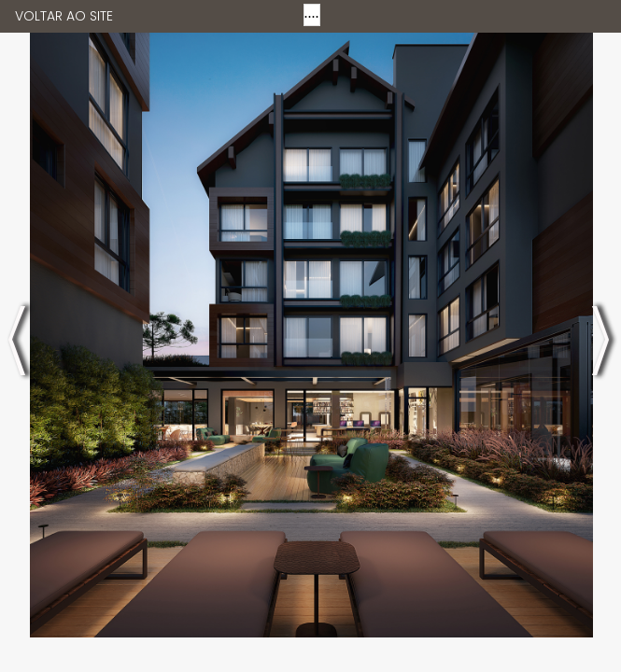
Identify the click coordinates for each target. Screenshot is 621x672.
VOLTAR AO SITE (64, 16)
